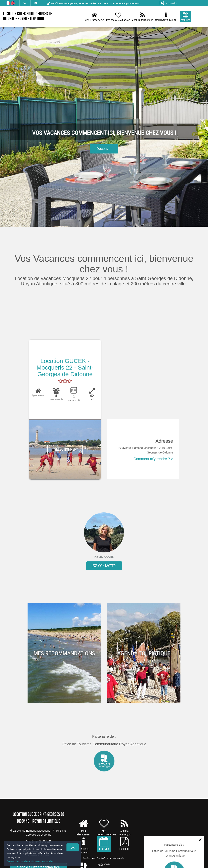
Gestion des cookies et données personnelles (30, 861)
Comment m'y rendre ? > (153, 459)
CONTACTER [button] (104, 566)
